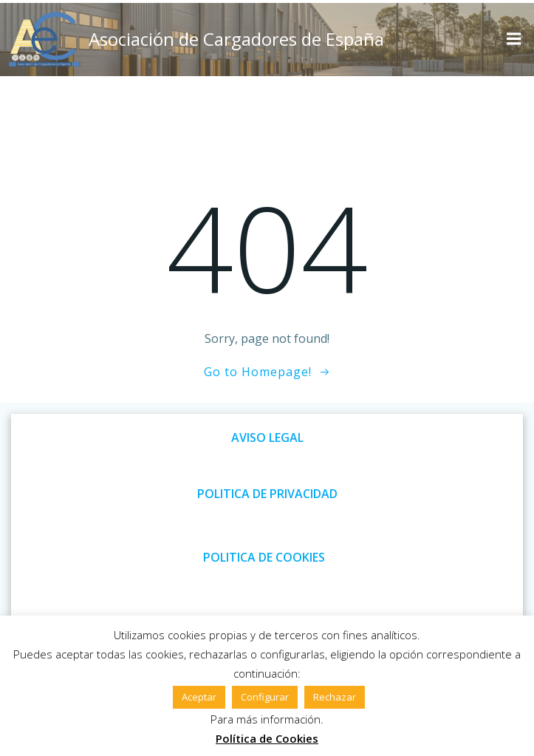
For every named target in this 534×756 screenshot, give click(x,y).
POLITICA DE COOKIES (264, 557)
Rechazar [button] (335, 697)
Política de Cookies (267, 738)
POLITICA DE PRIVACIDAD (267, 494)
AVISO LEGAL (267, 437)
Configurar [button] (265, 697)
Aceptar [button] (199, 697)
